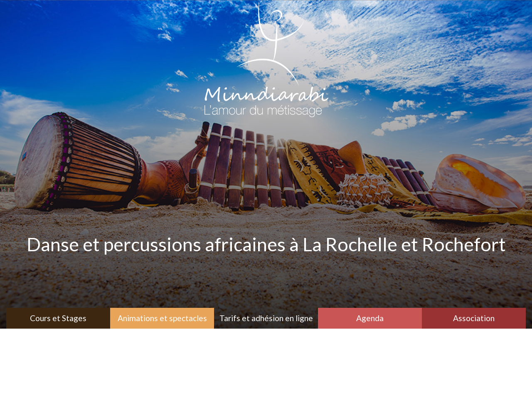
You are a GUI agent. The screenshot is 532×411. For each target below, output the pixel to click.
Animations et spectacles (162, 318)
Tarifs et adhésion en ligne (266, 318)
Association (474, 318)
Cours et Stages (58, 318)
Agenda (370, 318)
